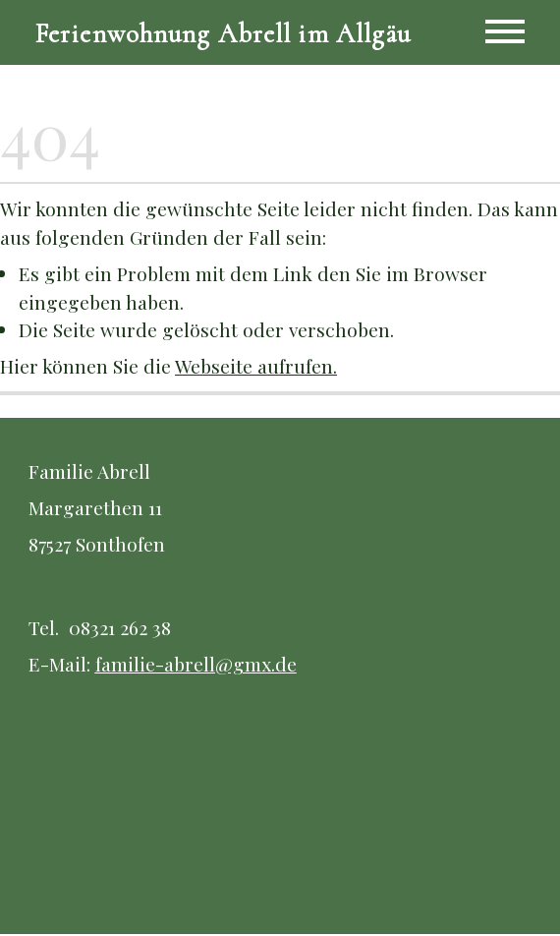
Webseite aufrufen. (256, 368)
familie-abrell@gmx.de (196, 666)
